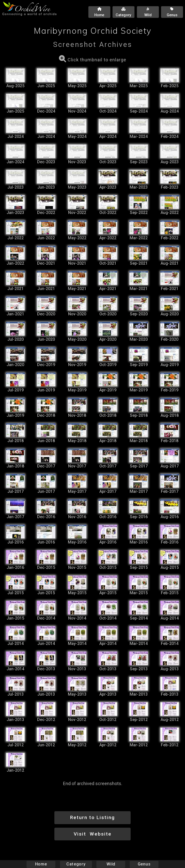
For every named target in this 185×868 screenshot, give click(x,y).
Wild (111, 864)
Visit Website (93, 834)
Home (41, 864)
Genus (144, 864)
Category (76, 864)
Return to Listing (92, 817)
